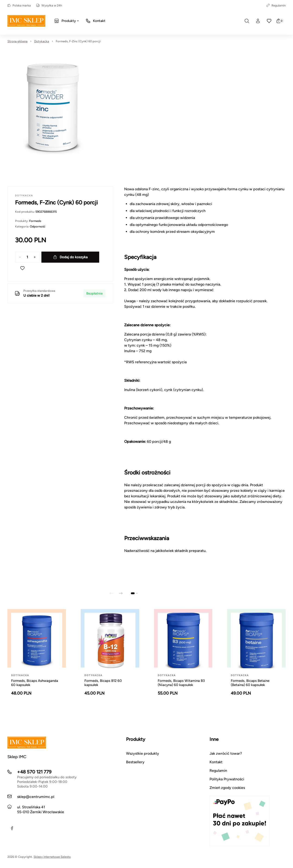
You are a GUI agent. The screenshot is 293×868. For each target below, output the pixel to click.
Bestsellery (135, 762)
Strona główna (17, 41)
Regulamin (276, 5)
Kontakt (216, 762)
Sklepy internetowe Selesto (52, 857)
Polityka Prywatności (227, 779)
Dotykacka (42, 41)
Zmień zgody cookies (227, 788)
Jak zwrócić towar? (226, 753)
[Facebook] (12, 828)
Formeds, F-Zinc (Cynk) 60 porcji (78, 41)
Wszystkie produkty (143, 753)
